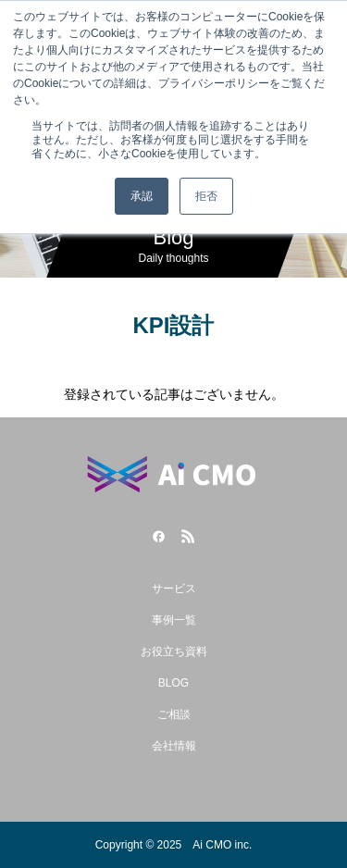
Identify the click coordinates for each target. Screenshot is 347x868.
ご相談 (174, 714)
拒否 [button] (206, 196)
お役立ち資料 (174, 651)
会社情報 (174, 746)
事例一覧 (174, 620)
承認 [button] (142, 196)
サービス (174, 589)
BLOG (173, 683)
